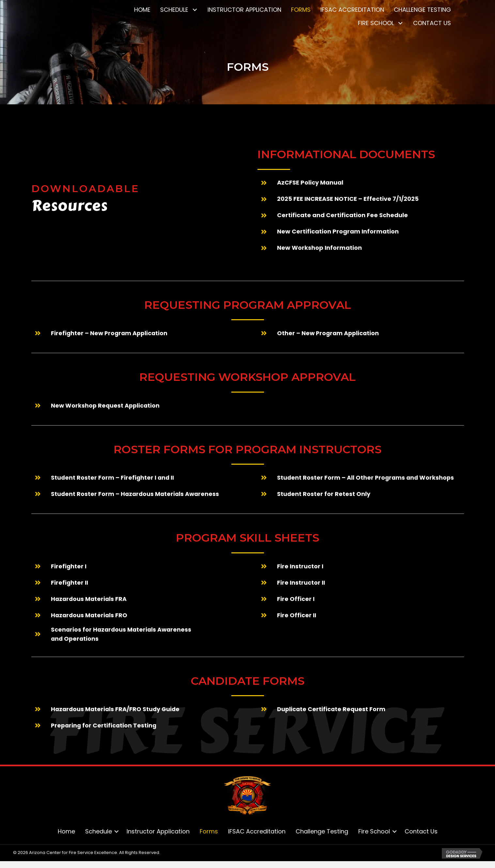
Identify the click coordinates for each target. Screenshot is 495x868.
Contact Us (421, 832)
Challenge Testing (322, 832)
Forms (209, 832)
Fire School (374, 832)
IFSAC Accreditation (257, 832)
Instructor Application (158, 832)
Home (66, 832)
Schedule (99, 832)
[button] (195, 10)
